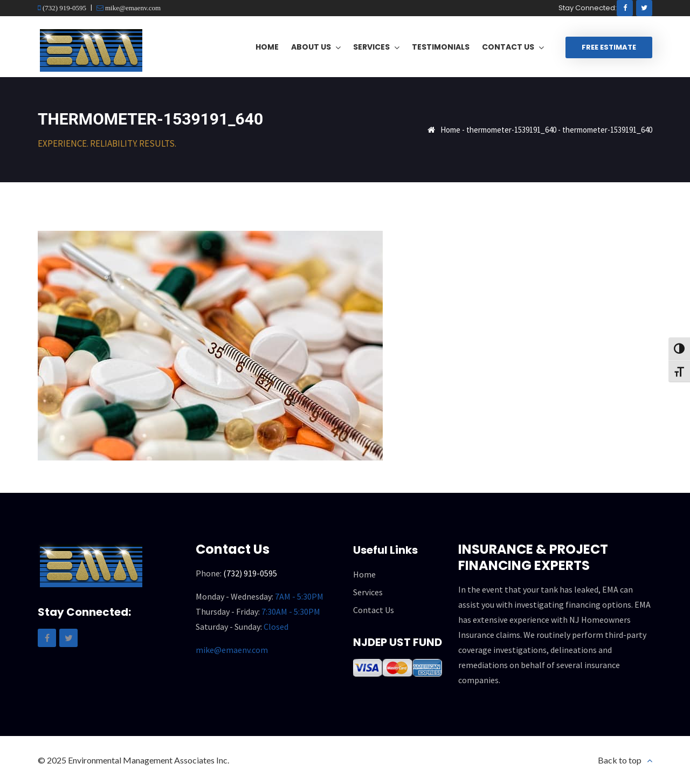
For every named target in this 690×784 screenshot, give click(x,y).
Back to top (620, 760)
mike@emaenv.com (132, 8)
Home (450, 130)
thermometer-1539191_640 (511, 130)
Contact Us (374, 610)
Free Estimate (609, 47)
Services (368, 592)
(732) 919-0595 (64, 8)
